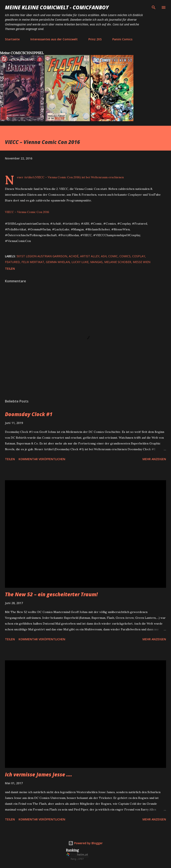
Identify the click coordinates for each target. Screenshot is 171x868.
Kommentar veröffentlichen (42, 459)
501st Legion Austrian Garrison (42, 256)
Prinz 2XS (95, 39)
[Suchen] (154, 7)
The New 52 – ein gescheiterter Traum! (51, 594)
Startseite (12, 39)
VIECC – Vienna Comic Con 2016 (27, 212)
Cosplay (139, 256)
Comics (125, 256)
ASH (104, 256)
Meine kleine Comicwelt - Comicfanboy (57, 7)
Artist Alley (90, 256)
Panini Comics (122, 39)
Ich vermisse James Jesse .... (39, 774)
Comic (113, 256)
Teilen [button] (10, 269)
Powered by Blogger (85, 843)
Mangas (96, 262)
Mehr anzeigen (154, 459)
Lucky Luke (80, 262)
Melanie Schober (118, 262)
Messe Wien (142, 262)
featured (12, 262)
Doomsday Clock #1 (29, 414)
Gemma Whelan (58, 262)
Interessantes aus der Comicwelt (54, 39)
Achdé (74, 256)
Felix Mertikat (33, 262)
